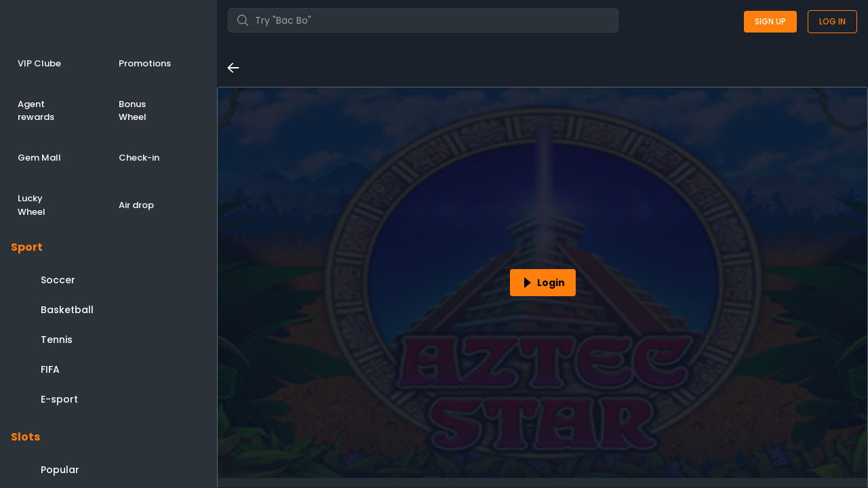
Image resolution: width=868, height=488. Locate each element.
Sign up (770, 21)
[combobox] (423, 20)
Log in (832, 21)
